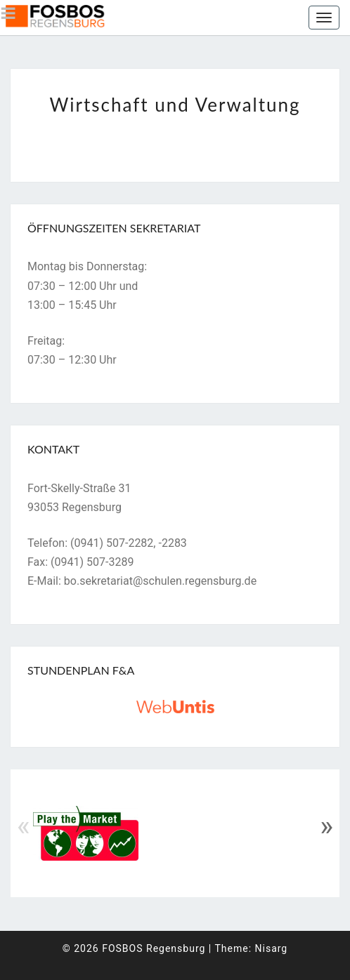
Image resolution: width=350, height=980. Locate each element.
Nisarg (272, 948)
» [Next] (326, 826)
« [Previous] (24, 826)
